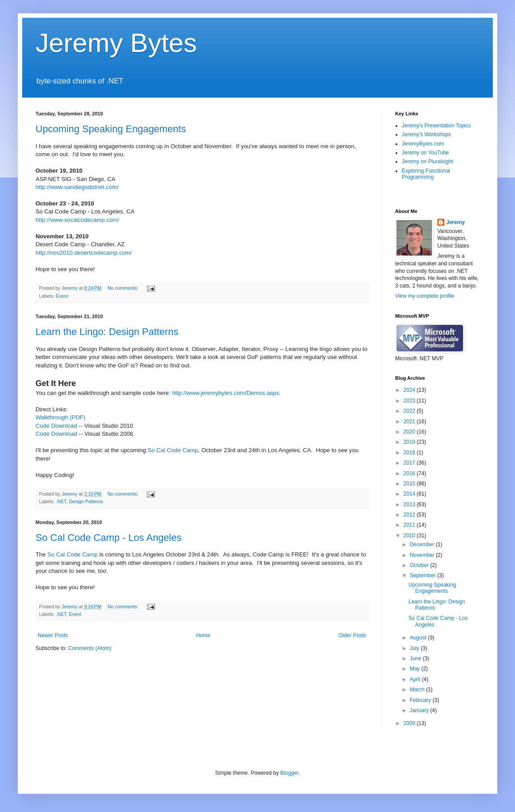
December (423, 544)
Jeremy (456, 222)
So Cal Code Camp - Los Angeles (109, 538)
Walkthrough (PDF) (60, 417)
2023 (410, 401)
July (415, 648)
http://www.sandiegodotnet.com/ (77, 187)
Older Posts (352, 635)
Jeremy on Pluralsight (427, 162)
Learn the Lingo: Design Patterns (107, 332)
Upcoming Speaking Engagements (111, 129)
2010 (410, 536)
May (416, 669)
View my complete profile (425, 296)
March (418, 690)
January (420, 710)
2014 (410, 494)
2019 (410, 442)
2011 (410, 525)
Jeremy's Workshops (426, 134)
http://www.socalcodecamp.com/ (77, 220)
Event (62, 296)
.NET (61, 501)
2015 (410, 484)
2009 (410, 723)
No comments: (124, 288)
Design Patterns (86, 501)
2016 (410, 473)
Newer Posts (53, 635)
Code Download (56, 426)
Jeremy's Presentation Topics (436, 126)
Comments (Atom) (89, 648)
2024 (410, 390)
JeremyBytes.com (423, 144)
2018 (410, 453)
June (416, 658)
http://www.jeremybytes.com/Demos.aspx (225, 393)
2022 (410, 411)
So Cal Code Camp (173, 450)
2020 (410, 432)
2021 (410, 422)
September (424, 575)
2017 (410, 463)
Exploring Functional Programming (426, 174)
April (416, 679)
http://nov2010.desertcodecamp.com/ (84, 253)
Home (203, 635)
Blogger (289, 773)
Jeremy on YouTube (425, 153)
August (419, 638)
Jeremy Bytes (116, 43)
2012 (410, 515)
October (420, 565)
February (421, 700)
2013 (410, 505)
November (423, 555)
